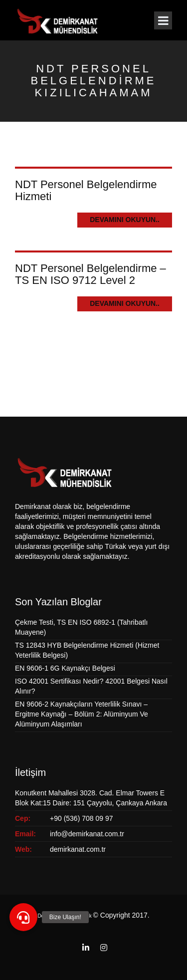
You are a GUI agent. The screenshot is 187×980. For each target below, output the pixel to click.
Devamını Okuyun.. (125, 220)
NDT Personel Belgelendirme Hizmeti (86, 190)
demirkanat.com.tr (78, 849)
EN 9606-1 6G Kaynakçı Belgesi (65, 668)
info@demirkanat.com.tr (87, 834)
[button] (23, 917)
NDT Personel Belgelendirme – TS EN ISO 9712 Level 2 (91, 274)
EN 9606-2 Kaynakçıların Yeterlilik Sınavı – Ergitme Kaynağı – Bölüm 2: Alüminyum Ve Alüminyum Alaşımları (82, 714)
